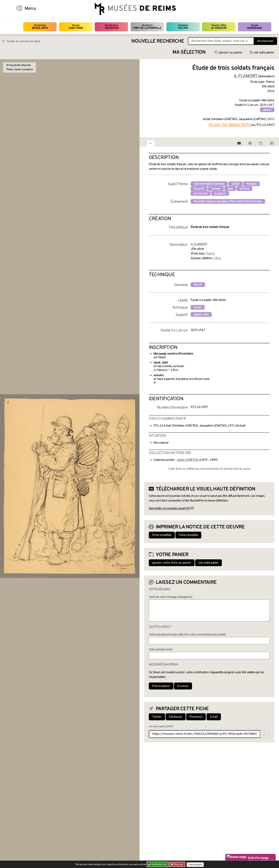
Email (214, 717)
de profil (199, 189)
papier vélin (201, 315)
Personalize (196, 864)
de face (244, 189)
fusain (198, 307)
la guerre (220, 194)
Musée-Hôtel (219, 27)
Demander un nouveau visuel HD (169, 508)
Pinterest (196, 717)
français (251, 184)
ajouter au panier (229, 53)
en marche (201, 194)
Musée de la (112, 27)
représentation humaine (209, 184)
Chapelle (183, 27)
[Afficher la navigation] (19, 9)
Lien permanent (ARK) (161, 727)
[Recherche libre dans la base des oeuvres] (221, 41)
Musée (76, 27)
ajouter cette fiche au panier (172, 563)
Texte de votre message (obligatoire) (170, 597)
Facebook (176, 717)
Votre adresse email (160, 650)
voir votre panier (262, 53)
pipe (230, 189)
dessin (267, 110)
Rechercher (265, 41)
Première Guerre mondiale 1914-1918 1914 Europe (228, 202)
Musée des (40, 27)
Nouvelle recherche (158, 41)
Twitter (157, 717)
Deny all (178, 864)
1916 (217, 258)
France (211, 254)
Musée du (147, 27)
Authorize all (158, 864)
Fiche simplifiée (162, 535)
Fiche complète (188, 535)
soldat (236, 184)
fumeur (216, 189)
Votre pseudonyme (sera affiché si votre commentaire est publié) (187, 635)
